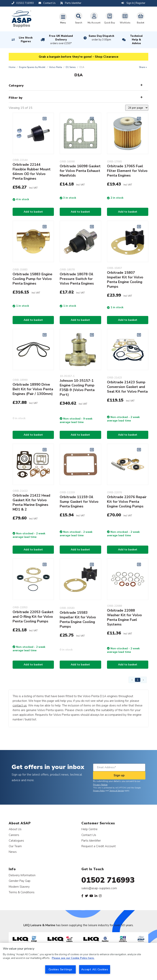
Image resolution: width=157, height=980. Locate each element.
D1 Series (71, 67)
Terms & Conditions (22, 892)
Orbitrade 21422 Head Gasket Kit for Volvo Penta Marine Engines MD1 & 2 (31, 502)
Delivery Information (22, 875)
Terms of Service (117, 791)
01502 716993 (108, 880)
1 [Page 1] (138, 680)
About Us (15, 829)
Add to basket (33, 212)
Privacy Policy (99, 791)
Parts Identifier (91, 841)
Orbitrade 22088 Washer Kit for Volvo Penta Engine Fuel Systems (124, 617)
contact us (20, 705)
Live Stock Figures (26, 40)
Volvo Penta (56, 67)
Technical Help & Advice (136, 40)
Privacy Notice (100, 785)
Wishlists (125, 18)
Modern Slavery (19, 887)
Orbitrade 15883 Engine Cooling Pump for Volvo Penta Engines (32, 279)
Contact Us (89, 835)
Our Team (15, 846)
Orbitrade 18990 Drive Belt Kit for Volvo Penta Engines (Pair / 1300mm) (33, 389)
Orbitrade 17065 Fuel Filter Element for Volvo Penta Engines (127, 171)
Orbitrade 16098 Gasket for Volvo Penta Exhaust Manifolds (80, 171)
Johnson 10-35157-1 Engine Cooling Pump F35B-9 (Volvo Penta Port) (77, 388)
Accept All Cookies (95, 969)
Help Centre (89, 829)
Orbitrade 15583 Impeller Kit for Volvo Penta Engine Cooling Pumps (78, 620)
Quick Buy (110, 18)
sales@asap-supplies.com (99, 888)
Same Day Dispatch (101, 38)
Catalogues (16, 841)
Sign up (119, 775)
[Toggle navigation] (63, 18)
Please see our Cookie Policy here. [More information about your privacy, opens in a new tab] (73, 958)
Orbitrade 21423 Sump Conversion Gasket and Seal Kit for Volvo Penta (127, 387)
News (13, 852)
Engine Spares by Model (32, 67)
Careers (14, 835)
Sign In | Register (133, 3)
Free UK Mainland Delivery (61, 40)
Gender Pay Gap (20, 881)
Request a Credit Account (99, 846)
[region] (78, 961)
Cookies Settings (60, 969)
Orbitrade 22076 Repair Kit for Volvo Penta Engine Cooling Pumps (127, 502)
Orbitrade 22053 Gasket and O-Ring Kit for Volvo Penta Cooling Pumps (33, 617)
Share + (143, 67)
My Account (94, 18)
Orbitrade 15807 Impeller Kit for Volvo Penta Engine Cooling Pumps (125, 280)
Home (12, 67)
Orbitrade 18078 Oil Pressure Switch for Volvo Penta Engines (77, 279)
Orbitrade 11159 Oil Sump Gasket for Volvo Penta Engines (79, 502)
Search (78, 18)
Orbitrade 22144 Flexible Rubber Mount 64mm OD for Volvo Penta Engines (32, 172)
